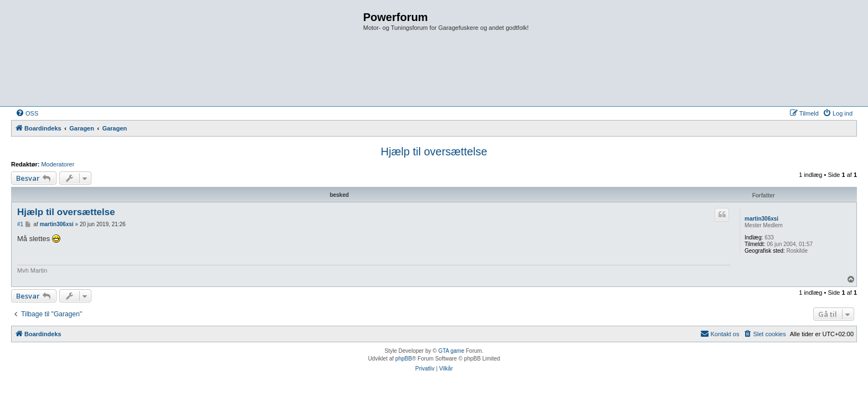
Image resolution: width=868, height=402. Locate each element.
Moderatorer (58, 164)
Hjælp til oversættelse (434, 152)
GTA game (451, 351)
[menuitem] (27, 113)
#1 (20, 224)
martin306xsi (761, 219)
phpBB (404, 359)
